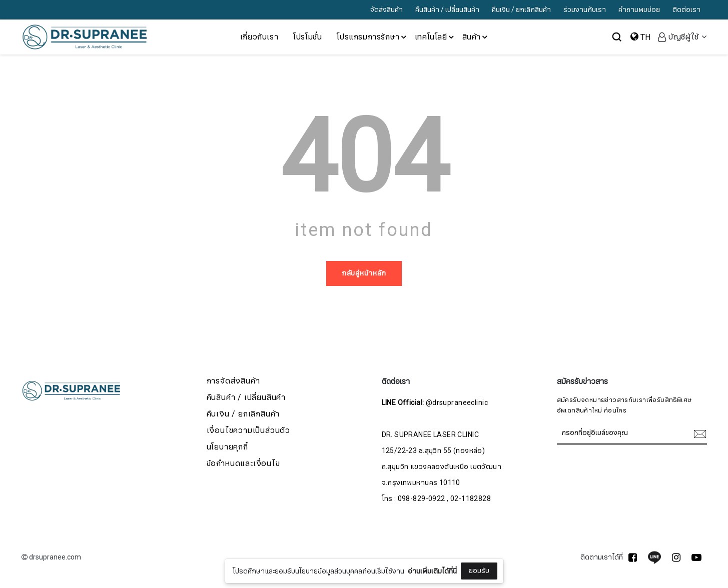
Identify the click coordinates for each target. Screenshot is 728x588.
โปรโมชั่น (307, 37)
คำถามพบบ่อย (639, 10)
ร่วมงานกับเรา (585, 10)
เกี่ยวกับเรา (259, 37)
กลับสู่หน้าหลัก (364, 273)
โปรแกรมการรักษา (372, 37)
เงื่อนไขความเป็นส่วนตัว (248, 431)
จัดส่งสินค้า (387, 10)
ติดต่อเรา (686, 10)
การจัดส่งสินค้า (233, 381)
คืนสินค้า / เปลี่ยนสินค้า (447, 10)
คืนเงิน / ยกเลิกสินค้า (521, 10)
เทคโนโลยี (435, 37)
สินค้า (475, 37)
